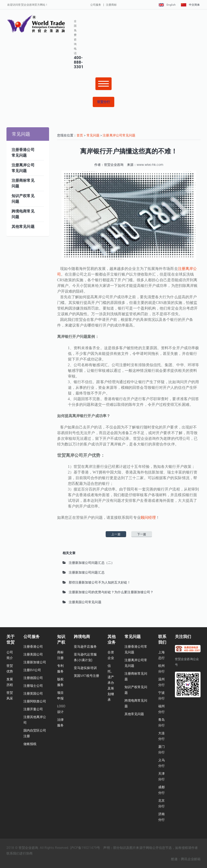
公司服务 (96, 5)
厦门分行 (161, 749)
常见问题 (93, 135)
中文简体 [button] (190, 5)
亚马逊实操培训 (85, 668)
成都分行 (161, 790)
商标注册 (60, 655)
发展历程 (10, 682)
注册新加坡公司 (35, 662)
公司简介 (10, 655)
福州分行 (161, 709)
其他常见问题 (134, 714)
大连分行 (161, 736)
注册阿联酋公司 (35, 701)
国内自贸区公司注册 (35, 733)
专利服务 (60, 669)
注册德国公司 (33, 678)
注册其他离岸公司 (35, 720)
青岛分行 (161, 723)
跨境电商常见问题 (136, 703)
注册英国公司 (33, 694)
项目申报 (60, 696)
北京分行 (161, 803)
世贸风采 (10, 696)
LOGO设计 (61, 709)
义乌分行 (161, 763)
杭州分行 (161, 669)
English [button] (167, 5)
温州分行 (161, 682)
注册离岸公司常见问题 (119, 135)
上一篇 (116, 534)
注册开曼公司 (33, 709)
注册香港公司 (33, 647)
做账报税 (30, 744)
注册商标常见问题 (136, 676)
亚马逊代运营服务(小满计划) (85, 657)
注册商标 (111, 5)
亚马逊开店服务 (85, 647)
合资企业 (111, 655)
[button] (103, 102)
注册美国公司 (33, 654)
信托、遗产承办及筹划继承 (111, 683)
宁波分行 (161, 696)
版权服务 (60, 682)
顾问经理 (148, 517)
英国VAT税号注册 (87, 676)
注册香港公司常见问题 (136, 649)
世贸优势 (10, 669)
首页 (80, 135)
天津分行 (161, 776)
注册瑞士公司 (33, 686)
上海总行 (161, 655)
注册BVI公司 (32, 670)
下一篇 (142, 534)
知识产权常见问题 (136, 690)
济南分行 (161, 817)
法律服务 (60, 723)
